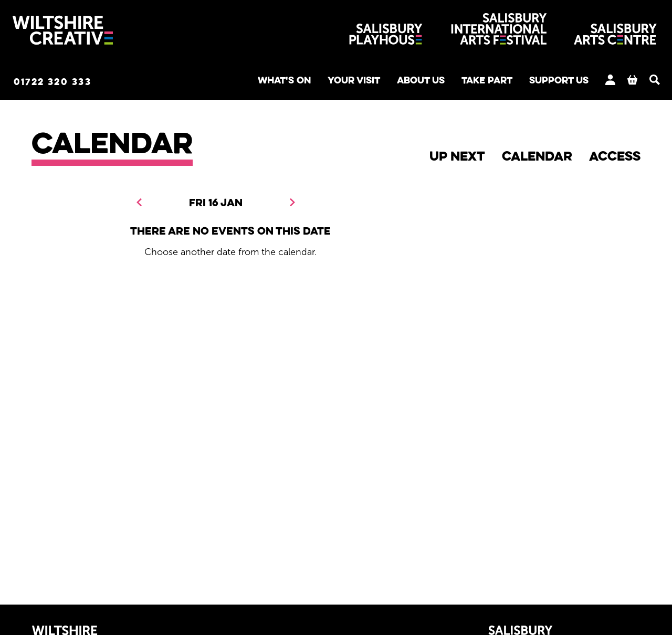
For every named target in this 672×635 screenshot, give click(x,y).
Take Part (455, 82)
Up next (457, 157)
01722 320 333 (76, 82)
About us (381, 82)
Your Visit (307, 82)
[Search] (635, 81)
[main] (336, 340)
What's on (229, 82)
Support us (535, 82)
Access (615, 157)
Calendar (537, 157)
